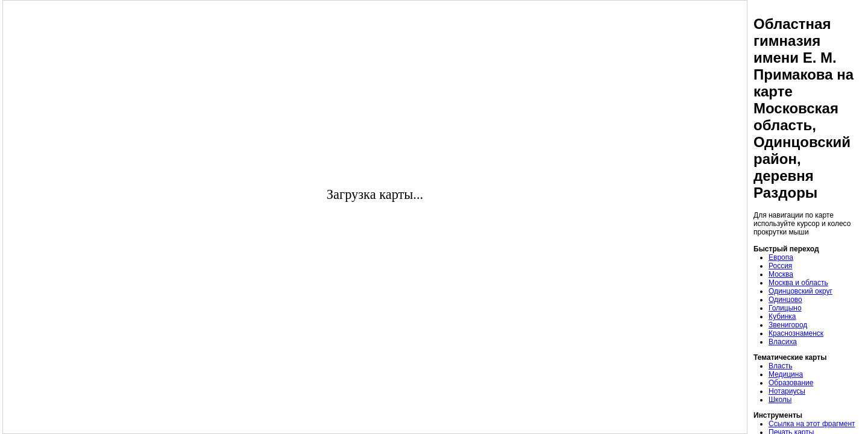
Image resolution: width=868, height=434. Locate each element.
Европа (781, 257)
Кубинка (782, 316)
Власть (780, 366)
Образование (791, 383)
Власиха (783, 342)
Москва (781, 274)
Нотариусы (787, 391)
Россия (780, 266)
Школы (780, 400)
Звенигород (788, 325)
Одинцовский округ (800, 291)
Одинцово (785, 300)
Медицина (786, 374)
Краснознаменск (796, 333)
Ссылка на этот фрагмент (812, 424)
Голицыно (785, 308)
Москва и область (798, 283)
